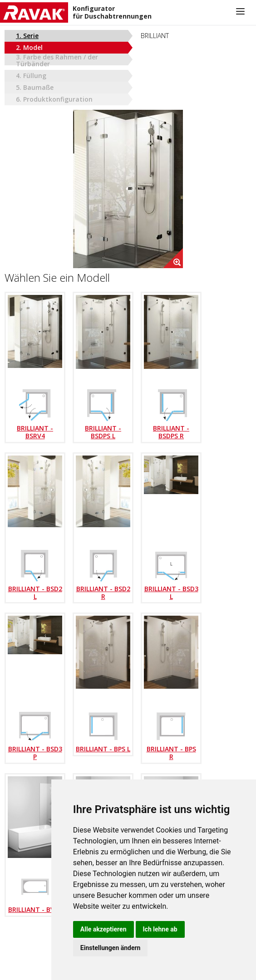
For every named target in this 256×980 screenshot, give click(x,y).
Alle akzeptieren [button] (103, 929)
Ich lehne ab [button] (160, 929)
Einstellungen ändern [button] (111, 948)
